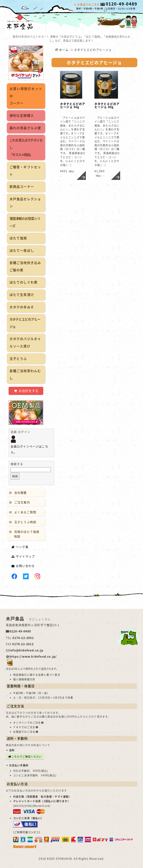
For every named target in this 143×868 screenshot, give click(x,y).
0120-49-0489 (121, 4)
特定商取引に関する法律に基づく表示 (37, 675)
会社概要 (19, 493)
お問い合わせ (23, 566)
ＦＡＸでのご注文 (26, 727)
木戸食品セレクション (25, 203)
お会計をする (26, 391)
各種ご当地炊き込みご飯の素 (25, 266)
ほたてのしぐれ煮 (24, 282)
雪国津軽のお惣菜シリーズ (25, 222)
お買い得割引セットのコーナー (26, 96)
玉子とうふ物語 (23, 522)
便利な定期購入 (22, 116)
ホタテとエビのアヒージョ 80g (107, 105)
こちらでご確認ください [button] (25, 756)
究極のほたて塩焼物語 (25, 534)
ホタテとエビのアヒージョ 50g (73, 105)
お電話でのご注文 (26, 732)
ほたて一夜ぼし (22, 250)
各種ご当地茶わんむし (25, 374)
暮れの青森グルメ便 (25, 128)
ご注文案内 (20, 502)
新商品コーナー (22, 187)
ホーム (61, 50)
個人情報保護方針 (24, 679)
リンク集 (20, 547)
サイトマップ (23, 556)
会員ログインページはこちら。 (29, 445)
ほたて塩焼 (18, 238)
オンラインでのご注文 (29, 722)
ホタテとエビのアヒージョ (25, 323)
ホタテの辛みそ (22, 307)
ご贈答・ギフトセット (25, 171)
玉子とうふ (18, 359)
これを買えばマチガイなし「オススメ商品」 (26, 147)
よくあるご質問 (23, 512)
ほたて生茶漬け (22, 295)
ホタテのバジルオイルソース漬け (25, 343)
